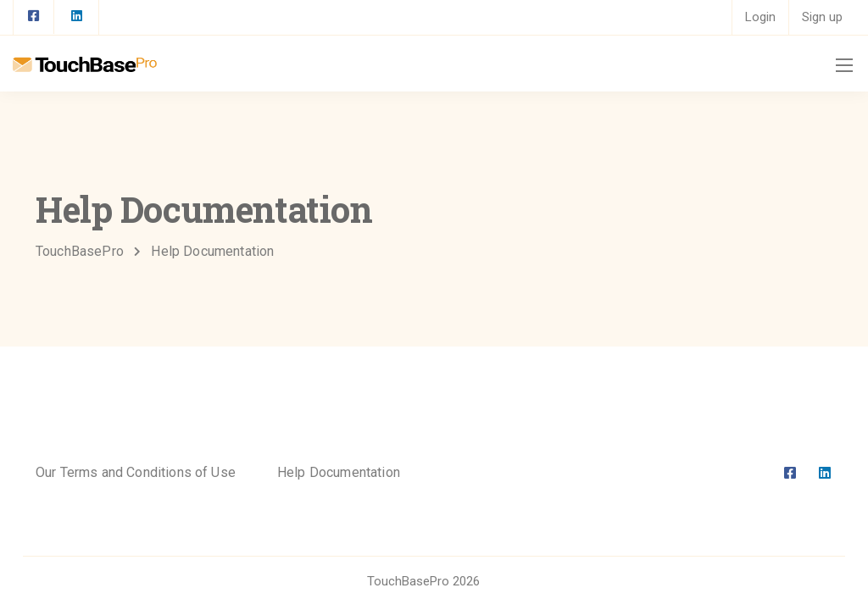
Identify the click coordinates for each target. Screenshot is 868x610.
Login (760, 17)
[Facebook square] (34, 17)
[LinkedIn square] (76, 17)
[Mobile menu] (844, 65)
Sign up (822, 17)
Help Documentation (339, 472)
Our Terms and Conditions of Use (136, 472)
